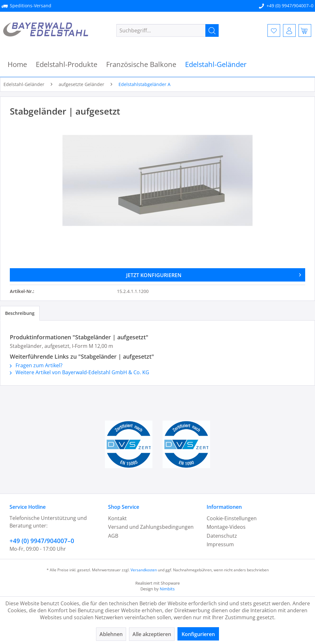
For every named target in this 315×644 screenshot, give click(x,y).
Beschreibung (20, 313)
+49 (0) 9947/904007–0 (290, 6)
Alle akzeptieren (152, 634)
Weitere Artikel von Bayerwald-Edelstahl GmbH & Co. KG (80, 372)
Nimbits (167, 589)
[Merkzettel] (274, 30)
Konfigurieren (198, 634)
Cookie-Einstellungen (232, 518)
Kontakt (117, 518)
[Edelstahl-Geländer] (216, 64)
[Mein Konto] (289, 30)
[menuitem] (167, 30)
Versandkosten (144, 570)
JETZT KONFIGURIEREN (214, 274)
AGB (113, 536)
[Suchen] (212, 30)
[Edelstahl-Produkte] (67, 64)
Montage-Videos (226, 527)
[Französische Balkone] (141, 64)
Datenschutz (222, 536)
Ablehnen (111, 634)
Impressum (220, 544)
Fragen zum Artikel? (36, 365)
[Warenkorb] (305, 30)
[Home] (17, 64)
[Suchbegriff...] (167, 30)
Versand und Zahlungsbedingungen (151, 527)
